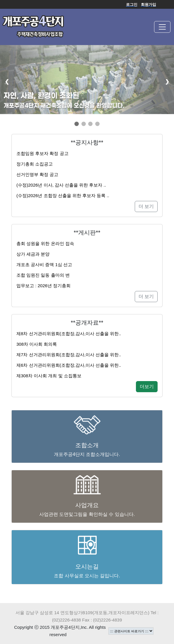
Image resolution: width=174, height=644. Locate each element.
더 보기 (146, 206)
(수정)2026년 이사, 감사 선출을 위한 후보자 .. (61, 185)
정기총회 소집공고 (35, 164)
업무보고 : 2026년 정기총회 (43, 286)
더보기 (147, 386)
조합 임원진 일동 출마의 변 (43, 275)
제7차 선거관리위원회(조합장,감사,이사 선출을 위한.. (69, 355)
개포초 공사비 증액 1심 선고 (44, 265)
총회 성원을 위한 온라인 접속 (45, 243)
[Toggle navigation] (162, 27)
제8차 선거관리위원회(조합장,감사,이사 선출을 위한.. (69, 334)
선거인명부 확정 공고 (37, 174)
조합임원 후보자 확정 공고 (42, 153)
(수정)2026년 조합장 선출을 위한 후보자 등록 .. (63, 196)
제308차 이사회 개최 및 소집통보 (49, 376)
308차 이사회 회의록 (37, 344)
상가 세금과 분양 (33, 254)
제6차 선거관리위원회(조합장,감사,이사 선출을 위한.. (69, 365)
